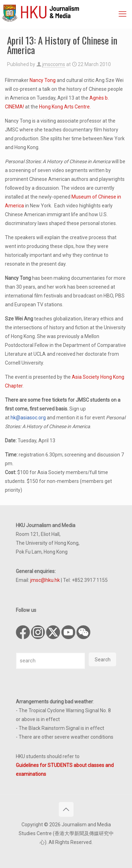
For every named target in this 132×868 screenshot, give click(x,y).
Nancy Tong (43, 80)
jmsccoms (54, 64)
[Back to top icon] (66, 809)
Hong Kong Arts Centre (64, 107)
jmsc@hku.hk (45, 580)
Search (103, 660)
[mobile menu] (122, 14)
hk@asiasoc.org (28, 418)
